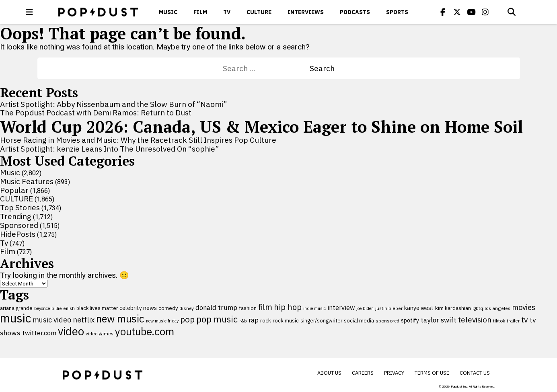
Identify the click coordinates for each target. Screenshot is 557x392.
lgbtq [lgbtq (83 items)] (478, 308)
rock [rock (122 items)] (266, 320)
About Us (329, 373)
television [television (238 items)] (475, 320)
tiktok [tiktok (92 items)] (499, 321)
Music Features (27, 181)
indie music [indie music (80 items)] (314, 308)
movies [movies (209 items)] (524, 307)
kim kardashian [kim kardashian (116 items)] (453, 308)
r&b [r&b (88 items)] (243, 321)
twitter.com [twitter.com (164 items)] (39, 333)
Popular (14, 190)
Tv (227, 12)
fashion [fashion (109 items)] (248, 308)
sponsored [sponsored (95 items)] (387, 321)
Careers (363, 373)
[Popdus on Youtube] (471, 12)
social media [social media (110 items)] (359, 320)
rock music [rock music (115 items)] (286, 320)
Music (168, 12)
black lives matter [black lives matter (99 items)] (97, 308)
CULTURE (259, 12)
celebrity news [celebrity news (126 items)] (138, 308)
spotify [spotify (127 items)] (410, 320)
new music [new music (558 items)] (120, 319)
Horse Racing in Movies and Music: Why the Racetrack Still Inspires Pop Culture (138, 140)
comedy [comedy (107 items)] (168, 308)
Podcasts (355, 12)
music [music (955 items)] (15, 318)
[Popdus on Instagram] (485, 12)
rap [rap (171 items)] (254, 320)
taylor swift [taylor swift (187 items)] (439, 320)
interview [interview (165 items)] (341, 307)
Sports (397, 12)
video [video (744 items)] (71, 331)
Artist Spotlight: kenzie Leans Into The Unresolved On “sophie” (109, 149)
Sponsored (19, 225)
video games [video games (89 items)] (100, 334)
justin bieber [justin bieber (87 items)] (389, 308)
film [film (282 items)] (265, 307)
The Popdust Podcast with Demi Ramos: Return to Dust (96, 113)
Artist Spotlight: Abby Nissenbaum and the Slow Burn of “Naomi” (113, 104)
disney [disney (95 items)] (187, 308)
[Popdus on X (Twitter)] (457, 12)
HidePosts (18, 234)
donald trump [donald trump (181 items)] (216, 308)
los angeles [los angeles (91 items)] (497, 308)
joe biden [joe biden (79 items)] (365, 308)
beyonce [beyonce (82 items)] (42, 308)
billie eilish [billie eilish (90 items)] (63, 308)
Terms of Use (432, 373)
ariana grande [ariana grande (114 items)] (16, 308)
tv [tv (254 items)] (525, 319)
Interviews (306, 12)
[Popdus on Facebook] (443, 12)
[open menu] (29, 12)
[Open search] (512, 12)
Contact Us (475, 373)
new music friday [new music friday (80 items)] (162, 321)
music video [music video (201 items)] (52, 320)
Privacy (394, 373)
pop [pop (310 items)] (187, 319)
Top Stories (20, 207)
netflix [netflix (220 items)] (84, 320)
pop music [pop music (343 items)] (217, 319)
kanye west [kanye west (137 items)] (419, 308)
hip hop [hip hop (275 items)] (288, 307)
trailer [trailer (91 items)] (513, 321)
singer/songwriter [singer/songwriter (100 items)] (321, 320)
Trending (16, 216)
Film (200, 12)
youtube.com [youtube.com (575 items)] (145, 331)
